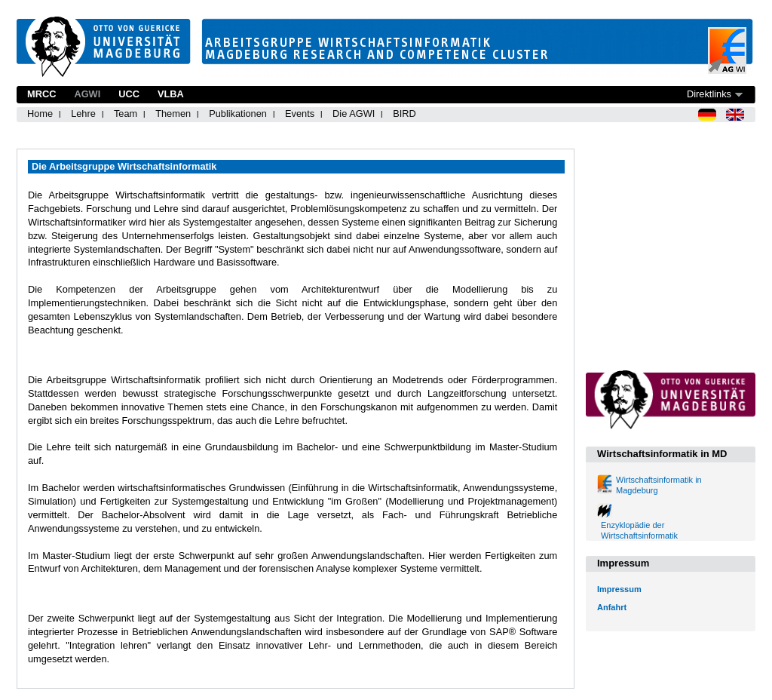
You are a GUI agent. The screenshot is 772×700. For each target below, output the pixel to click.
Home (40, 114)
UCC (129, 94)
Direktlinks (709, 94)
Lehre (83, 114)
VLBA (171, 94)
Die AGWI (354, 114)
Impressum (619, 589)
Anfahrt (612, 607)
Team (126, 114)
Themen (173, 114)
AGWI (87, 94)
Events (300, 114)
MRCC (41, 94)
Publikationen (238, 114)
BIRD (404, 114)
